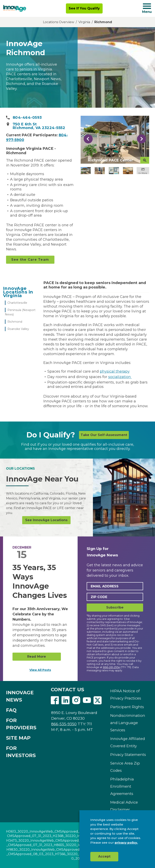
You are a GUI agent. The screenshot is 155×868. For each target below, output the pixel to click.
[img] (15, 8)
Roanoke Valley (18, 329)
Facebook (55, 700)
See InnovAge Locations (46, 520)
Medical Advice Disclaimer (124, 806)
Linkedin (66, 700)
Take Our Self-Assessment (104, 435)
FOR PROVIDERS (21, 724)
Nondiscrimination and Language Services (128, 723)
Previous (88, 139)
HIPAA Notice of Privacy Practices (126, 695)
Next (142, 139)
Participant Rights (127, 707)
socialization (120, 377)
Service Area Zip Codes (125, 767)
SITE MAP (18, 738)
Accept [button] (104, 856)
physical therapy (115, 371)
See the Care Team (30, 260)
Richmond (15, 322)
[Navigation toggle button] (147, 6)
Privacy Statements (128, 755)
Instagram (76, 700)
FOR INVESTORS (21, 752)
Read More (37, 657)
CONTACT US (67, 690)
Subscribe (115, 607)
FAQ (11, 710)
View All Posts (40, 670)
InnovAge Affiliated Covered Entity (128, 742)
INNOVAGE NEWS (20, 696)
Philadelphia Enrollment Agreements (122, 786)
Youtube (87, 700)
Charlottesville (17, 303)
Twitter (98, 700)
